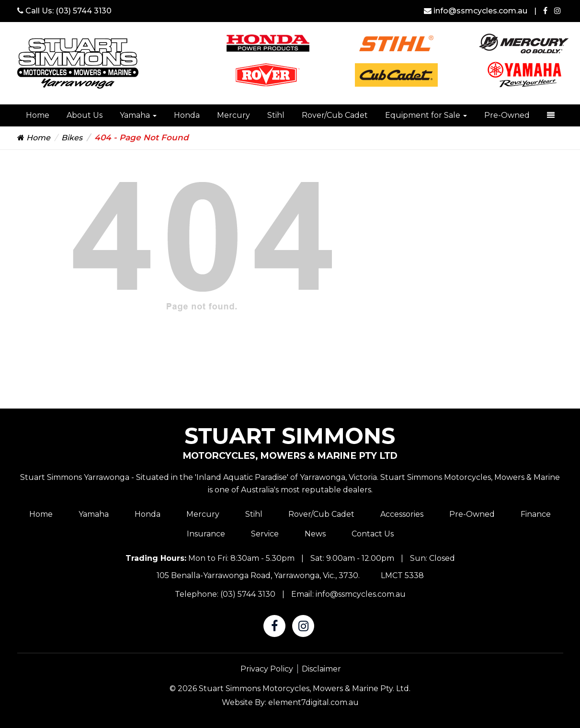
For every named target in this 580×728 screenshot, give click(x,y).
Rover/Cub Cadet (335, 115)
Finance (536, 514)
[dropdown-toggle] (551, 115)
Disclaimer (321, 669)
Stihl (276, 115)
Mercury (233, 115)
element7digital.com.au (313, 702)
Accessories (402, 514)
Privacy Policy (267, 669)
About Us (85, 115)
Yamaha (138, 115)
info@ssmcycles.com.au (477, 11)
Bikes (72, 138)
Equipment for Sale (426, 115)
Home (38, 115)
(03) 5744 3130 (84, 11)
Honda (187, 115)
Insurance (206, 534)
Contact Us (373, 534)
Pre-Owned (507, 115)
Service (265, 534)
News (315, 534)
